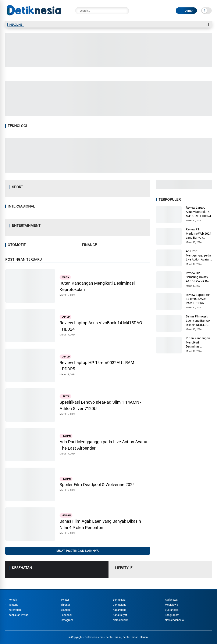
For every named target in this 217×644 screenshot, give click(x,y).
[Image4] (108, 171)
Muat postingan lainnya (78, 551)
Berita (65, 277)
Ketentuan (15, 610)
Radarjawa (171, 600)
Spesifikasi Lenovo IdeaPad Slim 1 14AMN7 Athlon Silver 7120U (101, 405)
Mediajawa (171, 605)
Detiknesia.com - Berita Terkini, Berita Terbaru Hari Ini (116, 637)
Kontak (13, 600)
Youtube (66, 610)
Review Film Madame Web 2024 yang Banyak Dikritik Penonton (199, 234)
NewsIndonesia (174, 620)
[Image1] (108, 114)
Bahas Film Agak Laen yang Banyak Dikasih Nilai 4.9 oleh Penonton (100, 524)
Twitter (65, 600)
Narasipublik (120, 620)
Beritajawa (119, 600)
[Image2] (108, 66)
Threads (66, 605)
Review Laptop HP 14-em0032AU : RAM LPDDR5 (97, 366)
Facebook (67, 615)
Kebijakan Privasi (19, 615)
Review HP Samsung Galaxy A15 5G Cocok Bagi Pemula (198, 277)
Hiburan (66, 436)
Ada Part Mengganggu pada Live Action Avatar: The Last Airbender (104, 445)
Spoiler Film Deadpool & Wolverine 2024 (97, 485)
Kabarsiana (120, 610)
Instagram (67, 620)
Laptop (66, 317)
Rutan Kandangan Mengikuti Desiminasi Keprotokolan (97, 286)
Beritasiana (120, 605)
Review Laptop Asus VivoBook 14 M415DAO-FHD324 (102, 326)
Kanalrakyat (120, 615)
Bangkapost (172, 615)
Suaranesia (172, 610)
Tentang (13, 605)
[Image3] (184, 188)
